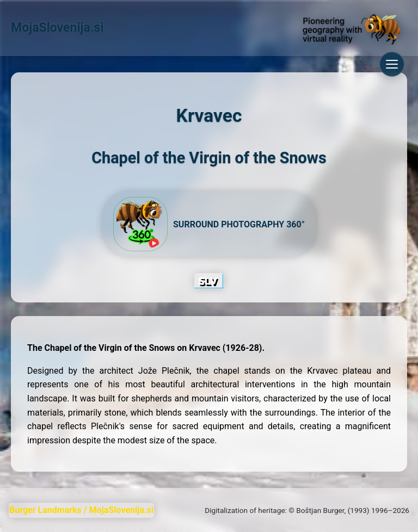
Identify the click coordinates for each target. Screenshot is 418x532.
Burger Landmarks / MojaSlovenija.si (81, 510)
